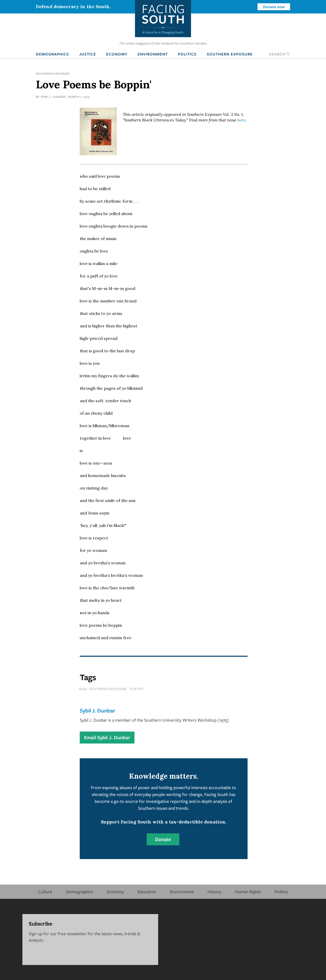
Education (147, 892)
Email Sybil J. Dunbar (107, 737)
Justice (88, 54)
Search (280, 54)
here (241, 120)
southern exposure (108, 689)
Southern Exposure (230, 54)
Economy (117, 54)
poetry (137, 689)
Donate (163, 839)
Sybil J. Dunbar (53, 97)
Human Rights (248, 892)
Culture (45, 892)
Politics (187, 54)
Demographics (52, 54)
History (214, 892)
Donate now (274, 7)
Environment (153, 54)
